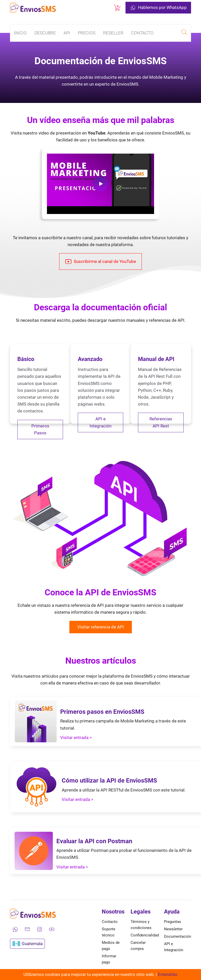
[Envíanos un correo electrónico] (27, 929)
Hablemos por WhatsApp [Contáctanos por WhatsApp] (158, 8)
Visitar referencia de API (101, 627)
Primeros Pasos (40, 429)
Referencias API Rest (161, 422)
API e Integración (100, 422)
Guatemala (27, 944)
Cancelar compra (138, 946)
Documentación (178, 936)
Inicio (20, 33)
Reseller (113, 33)
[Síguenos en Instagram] (40, 929)
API (67, 33)
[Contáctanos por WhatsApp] (15, 929)
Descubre (45, 33)
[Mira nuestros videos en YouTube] (52, 929)
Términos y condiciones (141, 925)
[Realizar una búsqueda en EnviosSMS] (184, 33)
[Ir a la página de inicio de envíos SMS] (33, 8)
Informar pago (109, 959)
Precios (87, 33)
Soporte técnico (109, 932)
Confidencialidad (145, 935)
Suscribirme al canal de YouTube (100, 262)
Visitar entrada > (76, 737)
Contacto (142, 33)
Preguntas (173, 922)
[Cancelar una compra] (117, 8)
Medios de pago (111, 946)
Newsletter (173, 929)
